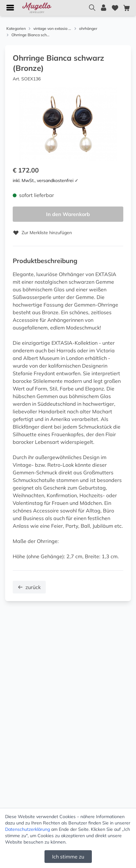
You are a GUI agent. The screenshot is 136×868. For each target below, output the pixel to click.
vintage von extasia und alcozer (52, 28)
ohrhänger (88, 28)
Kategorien (16, 28)
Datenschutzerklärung (27, 829)
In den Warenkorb (68, 214)
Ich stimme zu (68, 857)
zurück (29, 587)
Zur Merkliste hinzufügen (42, 233)
